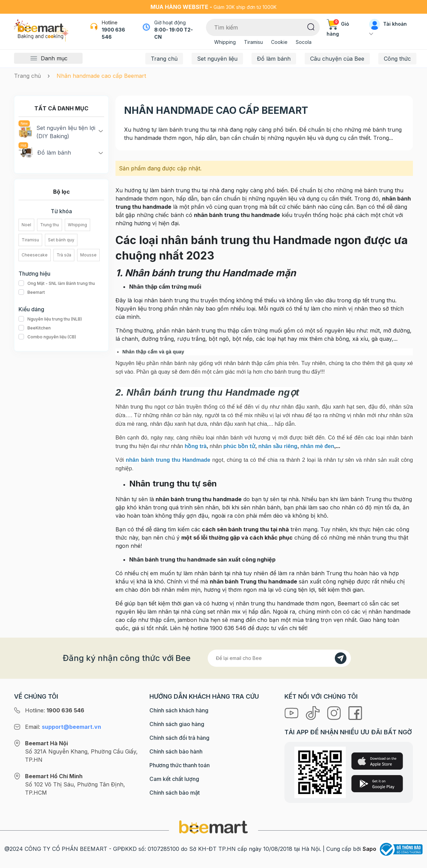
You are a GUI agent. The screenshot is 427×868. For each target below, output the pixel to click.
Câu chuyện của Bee (337, 59)
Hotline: (55, 710)
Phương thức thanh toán (180, 765)
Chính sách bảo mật (175, 793)
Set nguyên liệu (217, 59)
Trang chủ (164, 59)
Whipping (225, 42)
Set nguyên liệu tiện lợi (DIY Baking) (57, 132)
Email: (63, 727)
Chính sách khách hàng (179, 710)
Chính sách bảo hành (176, 751)
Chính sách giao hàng (177, 724)
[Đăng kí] (341, 658)
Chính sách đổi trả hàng (179, 738)
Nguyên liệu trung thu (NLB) (50, 319)
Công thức (397, 59)
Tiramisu (253, 42)
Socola (304, 42)
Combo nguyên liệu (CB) (47, 337)
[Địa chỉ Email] (279, 658)
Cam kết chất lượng (174, 779)
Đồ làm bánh (274, 59)
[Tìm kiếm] (311, 26)
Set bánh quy (61, 240)
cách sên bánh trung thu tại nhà (245, 529)
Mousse (88, 255)
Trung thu (50, 225)
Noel (26, 225)
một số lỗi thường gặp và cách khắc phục (237, 538)
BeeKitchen (35, 328)
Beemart (32, 292)
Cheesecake (35, 255)
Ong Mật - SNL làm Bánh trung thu (57, 284)
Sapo (369, 849)
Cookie (279, 42)
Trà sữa (64, 255)
